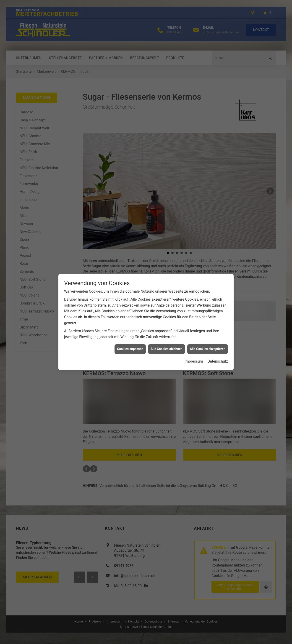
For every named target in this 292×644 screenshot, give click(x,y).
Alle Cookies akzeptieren (208, 336)
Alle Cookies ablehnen (167, 336)
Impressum (194, 348)
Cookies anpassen (130, 336)
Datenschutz (218, 348)
